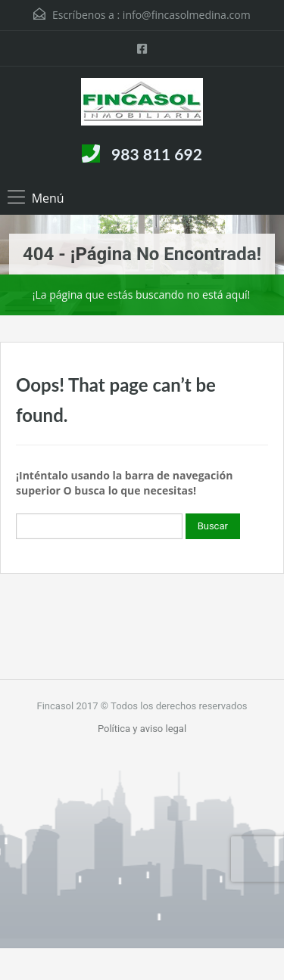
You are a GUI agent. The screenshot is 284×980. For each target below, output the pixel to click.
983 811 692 (157, 154)
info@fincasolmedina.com (187, 15)
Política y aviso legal (142, 729)
